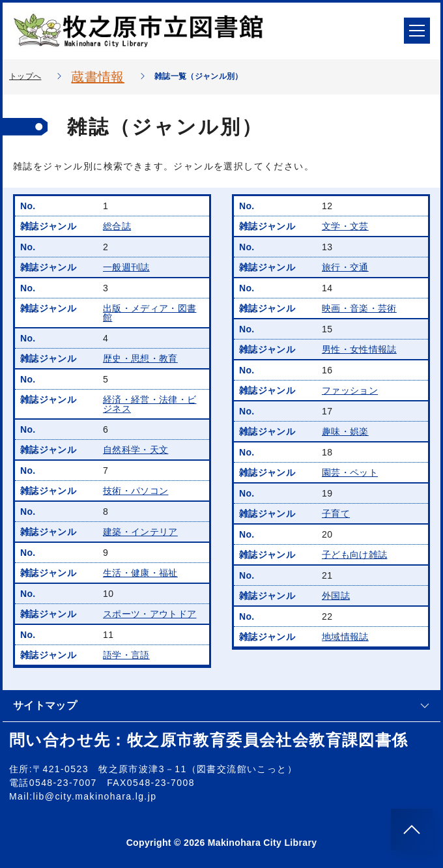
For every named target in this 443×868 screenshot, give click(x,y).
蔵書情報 (97, 77)
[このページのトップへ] (412, 830)
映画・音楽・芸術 (359, 308)
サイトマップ (221, 705)
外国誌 (336, 596)
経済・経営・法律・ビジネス (150, 404)
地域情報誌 (345, 637)
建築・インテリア (140, 532)
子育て (336, 514)
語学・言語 (126, 655)
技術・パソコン (136, 491)
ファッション (350, 390)
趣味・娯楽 (345, 431)
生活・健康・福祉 (140, 573)
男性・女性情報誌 (359, 349)
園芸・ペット (350, 472)
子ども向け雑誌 (354, 555)
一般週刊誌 (126, 267)
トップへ (25, 76)
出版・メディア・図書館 (150, 313)
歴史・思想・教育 (140, 358)
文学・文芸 (345, 226)
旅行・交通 (345, 267)
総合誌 (117, 226)
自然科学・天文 (136, 450)
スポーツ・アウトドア (150, 614)
